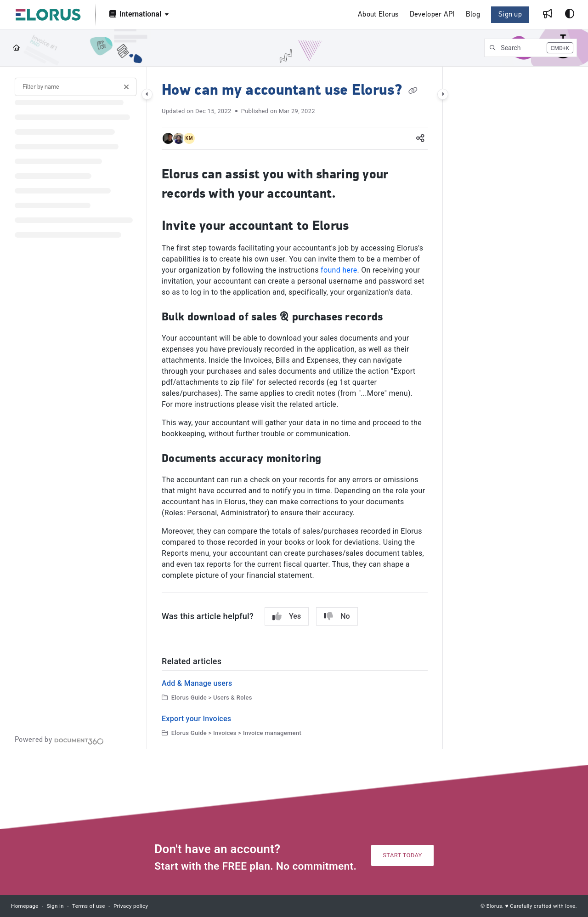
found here (339, 270)
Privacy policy (131, 906)
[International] (138, 15)
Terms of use (89, 906)
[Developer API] (432, 15)
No (337, 616)
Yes (287, 616)
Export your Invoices (196, 719)
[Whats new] (548, 15)
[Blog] (473, 15)
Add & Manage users (197, 683)
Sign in (55, 906)
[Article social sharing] (420, 138)
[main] (295, 408)
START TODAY (402, 855)
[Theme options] (570, 15)
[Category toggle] (147, 94)
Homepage (25, 906)
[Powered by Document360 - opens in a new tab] (59, 740)
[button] (531, 48)
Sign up (510, 15)
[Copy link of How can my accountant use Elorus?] (413, 91)
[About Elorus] (378, 15)
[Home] (16, 48)
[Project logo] (48, 15)
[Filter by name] (76, 87)
